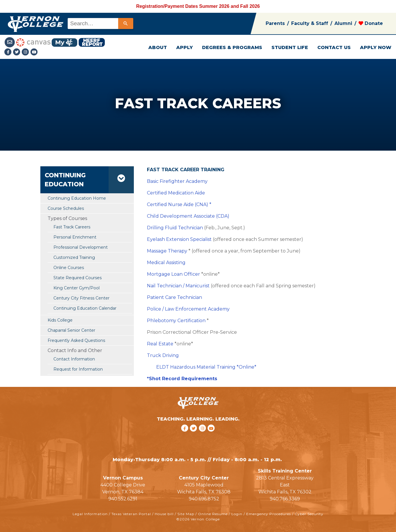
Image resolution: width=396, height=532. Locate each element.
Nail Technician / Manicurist (178, 286)
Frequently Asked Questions (76, 340)
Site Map (186, 514)
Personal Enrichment (75, 237)
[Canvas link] (33, 42)
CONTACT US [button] (334, 47)
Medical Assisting (166, 263)
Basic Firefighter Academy (177, 181)
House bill (164, 514)
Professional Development (81, 247)
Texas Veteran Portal (131, 514)
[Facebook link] (9, 52)
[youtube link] (34, 52)
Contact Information (74, 359)
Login (237, 514)
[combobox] (100, 24)
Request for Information (78, 369)
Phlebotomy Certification (176, 321)
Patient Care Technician (174, 297)
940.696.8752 (204, 499)
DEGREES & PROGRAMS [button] (232, 47)
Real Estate (160, 344)
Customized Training (74, 257)
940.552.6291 (123, 499)
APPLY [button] (184, 47)
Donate (371, 23)
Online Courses (69, 268)
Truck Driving (163, 355)
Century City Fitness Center (81, 298)
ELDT (163, 367)
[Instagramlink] (26, 52)
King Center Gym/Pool (76, 288)
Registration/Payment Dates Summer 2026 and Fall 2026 (198, 6)
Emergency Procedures (269, 514)
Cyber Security (309, 514)
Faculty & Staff (310, 23)
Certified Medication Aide (176, 193)
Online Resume (213, 514)
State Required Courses (78, 278)
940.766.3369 (285, 499)
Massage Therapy (167, 251)
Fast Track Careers (72, 227)
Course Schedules (66, 208)
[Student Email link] (10, 42)
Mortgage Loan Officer (173, 274)
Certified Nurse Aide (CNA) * (179, 204)
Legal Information (90, 514)
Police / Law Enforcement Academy (188, 309)
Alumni (343, 23)
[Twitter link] (17, 52)
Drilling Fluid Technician (175, 228)
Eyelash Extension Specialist (179, 239)
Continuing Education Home (77, 198)
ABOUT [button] (158, 47)
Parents (275, 23)
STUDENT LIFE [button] (290, 47)
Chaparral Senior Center (71, 330)
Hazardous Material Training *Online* (213, 367)
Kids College (60, 320)
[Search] (126, 24)
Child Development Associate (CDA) (188, 216)
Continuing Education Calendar (85, 308)
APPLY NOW (376, 47)
